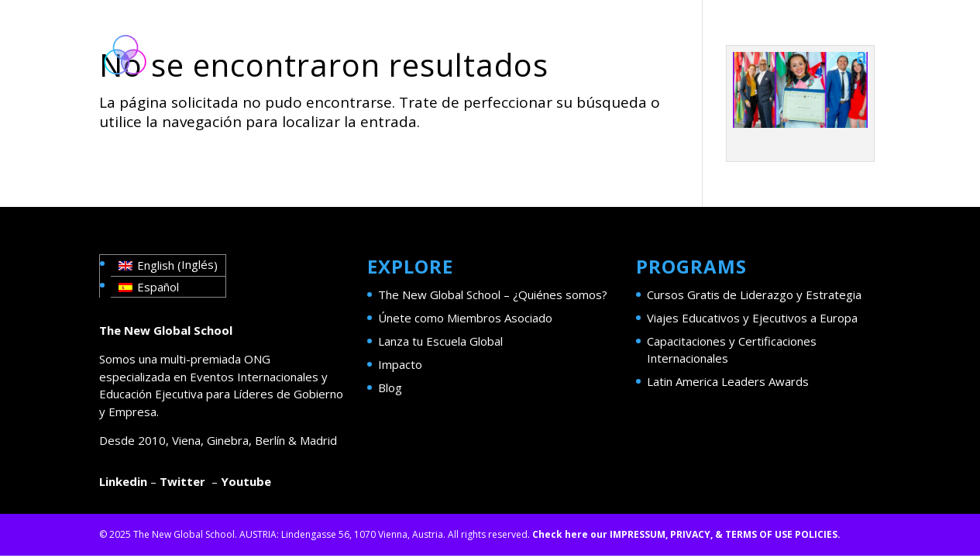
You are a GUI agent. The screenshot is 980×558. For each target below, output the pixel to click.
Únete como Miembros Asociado (465, 318)
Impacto (400, 364)
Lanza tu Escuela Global (440, 341)
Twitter (182, 481)
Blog (390, 387)
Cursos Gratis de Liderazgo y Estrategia (754, 294)
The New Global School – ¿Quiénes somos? (493, 294)
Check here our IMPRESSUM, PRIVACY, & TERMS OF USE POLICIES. (686, 534)
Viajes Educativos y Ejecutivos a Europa (752, 318)
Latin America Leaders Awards (728, 381)
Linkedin (123, 481)
